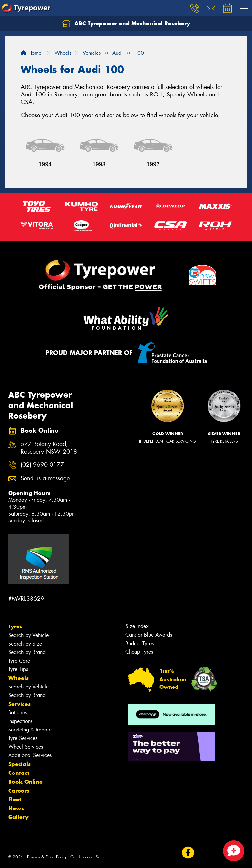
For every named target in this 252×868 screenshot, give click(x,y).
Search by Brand (27, 652)
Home (31, 53)
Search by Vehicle (28, 635)
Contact (19, 773)
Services (19, 704)
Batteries (18, 713)
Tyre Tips (18, 669)
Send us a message (45, 479)
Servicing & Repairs (30, 730)
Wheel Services (26, 747)
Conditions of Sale (87, 857)
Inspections (20, 721)
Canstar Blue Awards (149, 635)
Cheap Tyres (139, 652)
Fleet (15, 799)
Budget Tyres (139, 643)
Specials (19, 764)
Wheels (18, 678)
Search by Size (25, 644)
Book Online (25, 782)
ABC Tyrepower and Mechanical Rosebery (126, 24)
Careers (19, 791)
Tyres (15, 626)
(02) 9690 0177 (42, 465)
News (16, 808)
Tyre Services (23, 738)
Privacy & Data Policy (47, 857)
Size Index (137, 626)
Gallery (18, 817)
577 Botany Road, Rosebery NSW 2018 (49, 448)
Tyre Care (19, 661)
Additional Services (30, 755)
